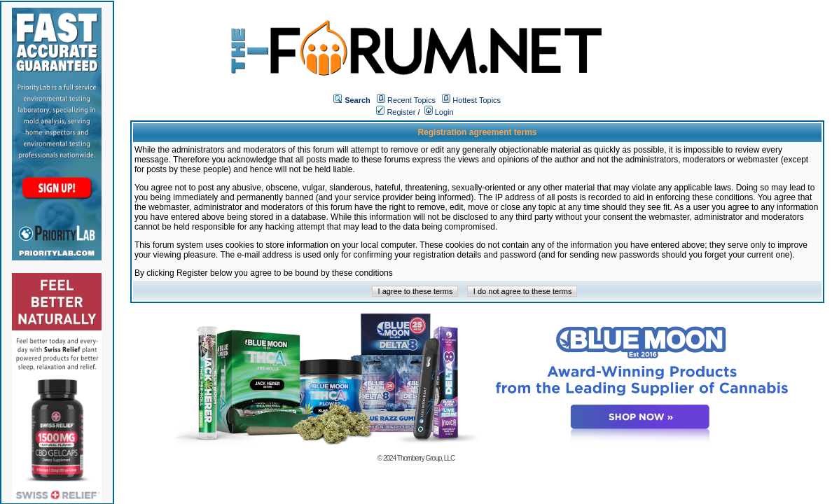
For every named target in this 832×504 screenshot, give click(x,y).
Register (396, 112)
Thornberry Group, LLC (426, 458)
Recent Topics (411, 100)
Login (439, 112)
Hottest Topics (477, 100)
